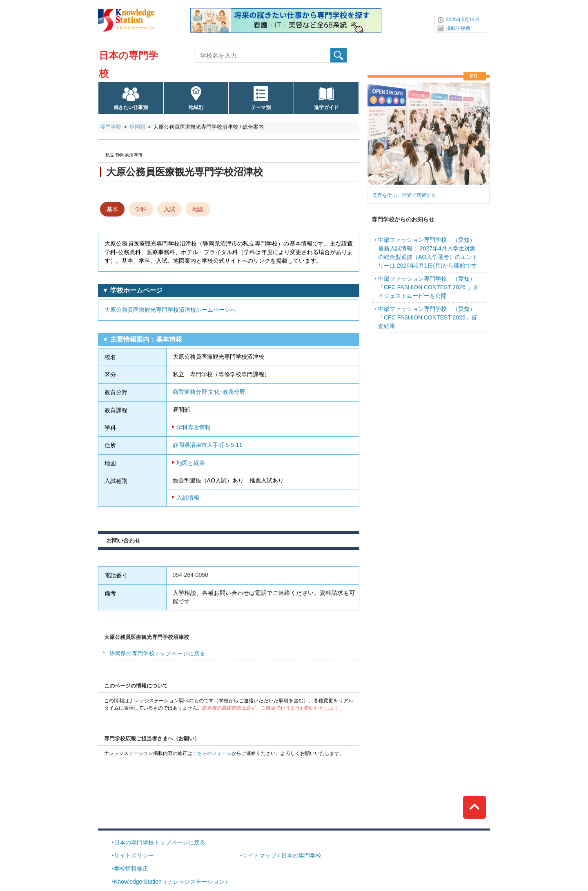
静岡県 (137, 127)
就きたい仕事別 (131, 107)
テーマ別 (261, 107)
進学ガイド (326, 107)
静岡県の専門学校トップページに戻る (157, 653)
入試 (169, 209)
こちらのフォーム (212, 753)
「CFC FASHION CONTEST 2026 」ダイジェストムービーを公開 (428, 287)
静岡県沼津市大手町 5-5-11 (207, 445)
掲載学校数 (458, 28)
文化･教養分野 (227, 392)
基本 (112, 209)
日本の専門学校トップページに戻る (160, 842)
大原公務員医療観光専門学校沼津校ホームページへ (170, 310)
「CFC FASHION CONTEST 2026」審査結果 (428, 317)
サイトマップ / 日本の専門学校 (282, 855)
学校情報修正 (131, 869)
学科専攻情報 (194, 427)
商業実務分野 (190, 392)
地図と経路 (191, 463)
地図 (198, 209)
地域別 (196, 107)
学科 (141, 209)
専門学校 (111, 127)
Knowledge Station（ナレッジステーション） (172, 882)
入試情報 (188, 498)
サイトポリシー (134, 855)
